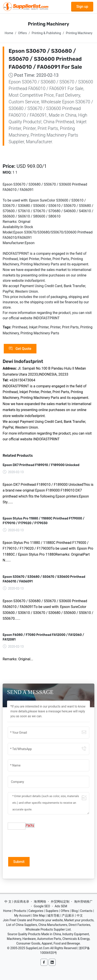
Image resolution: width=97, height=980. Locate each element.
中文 (80, 915)
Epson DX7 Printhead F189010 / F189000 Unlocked (41, 465)
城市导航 (53, 915)
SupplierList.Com (38, 948)
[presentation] (41, 843)
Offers (23, 33)
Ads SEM (61, 906)
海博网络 (40, 902)
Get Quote (20, 349)
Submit (19, 862)
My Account (22, 915)
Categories (36, 911)
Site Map (39, 915)
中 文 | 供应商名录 (17, 902)
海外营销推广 (83, 902)
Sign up (82, 7)
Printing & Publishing (46, 33)
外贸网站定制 (60, 902)
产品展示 (68, 915)
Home (9, 33)
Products (20, 911)
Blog (75, 911)
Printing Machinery (79, 33)
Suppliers (52, 911)
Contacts (86, 911)
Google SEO (42, 906)
